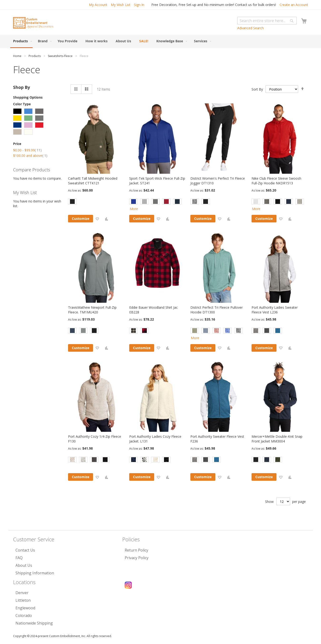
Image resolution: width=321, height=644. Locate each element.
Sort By (257, 89)
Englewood (25, 608)
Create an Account (294, 5)
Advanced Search (250, 28)
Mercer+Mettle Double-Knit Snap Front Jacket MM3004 (277, 439)
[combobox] (267, 21)
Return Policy (136, 550)
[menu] (161, 41)
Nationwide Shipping (34, 623)
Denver (22, 593)
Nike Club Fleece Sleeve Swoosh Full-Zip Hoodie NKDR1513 (276, 181)
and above (30, 156)
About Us (24, 565)
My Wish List (121, 5)
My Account (98, 5)
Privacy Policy (137, 558)
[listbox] (96, 202)
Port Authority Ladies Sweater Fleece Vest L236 (275, 310)
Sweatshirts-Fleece (61, 56)
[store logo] (33, 23)
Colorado (24, 615)
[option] (72, 202)
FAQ (19, 558)
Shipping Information (35, 573)
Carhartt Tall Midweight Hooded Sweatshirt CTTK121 (93, 181)
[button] (97, 219)
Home (18, 56)
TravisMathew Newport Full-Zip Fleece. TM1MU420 (92, 310)
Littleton (23, 600)
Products (35, 56)
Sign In (139, 5)
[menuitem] (21, 41)
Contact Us (25, 550)
